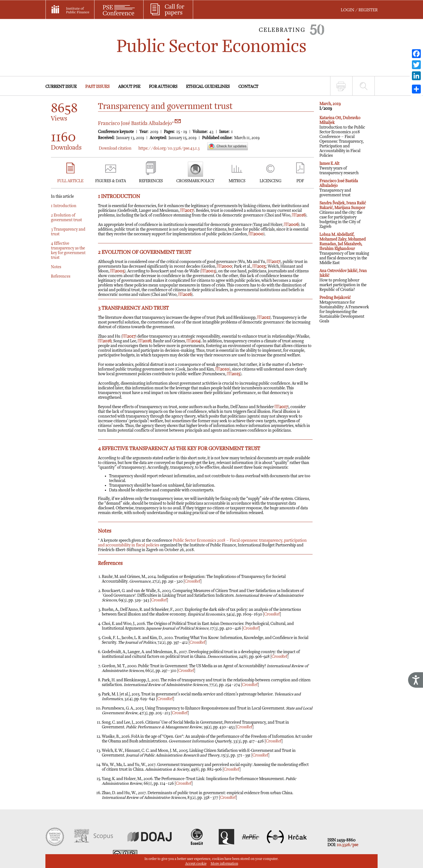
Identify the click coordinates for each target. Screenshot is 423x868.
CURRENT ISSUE (61, 87)
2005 (117, 271)
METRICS (237, 181)
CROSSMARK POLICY (195, 181)
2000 (256, 234)
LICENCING (270, 181)
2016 (299, 215)
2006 (291, 225)
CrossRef (193, 581)
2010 (222, 369)
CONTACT (248, 87)
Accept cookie (196, 864)
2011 (264, 318)
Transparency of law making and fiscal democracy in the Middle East (344, 249)
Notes (56, 267)
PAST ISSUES (97, 87)
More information (224, 864)
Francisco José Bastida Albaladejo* (139, 123)
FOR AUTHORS (163, 87)
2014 (193, 341)
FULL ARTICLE (70, 181)
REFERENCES (151, 181)
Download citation (115, 148)
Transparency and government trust (339, 188)
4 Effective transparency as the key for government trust (68, 251)
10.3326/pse (348, 845)
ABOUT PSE (129, 87)
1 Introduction (64, 206)
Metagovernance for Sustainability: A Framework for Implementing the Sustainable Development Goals (344, 309)
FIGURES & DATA (111, 181)
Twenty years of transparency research (339, 168)
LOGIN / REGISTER (359, 10)
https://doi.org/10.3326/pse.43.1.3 (169, 148)
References (61, 276)
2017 (187, 211)
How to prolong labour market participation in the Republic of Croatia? (343, 280)
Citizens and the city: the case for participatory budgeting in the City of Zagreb (343, 215)
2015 (259, 266)
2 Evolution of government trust (66, 218)
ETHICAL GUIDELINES (208, 87)
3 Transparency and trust (68, 232)
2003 (208, 271)
